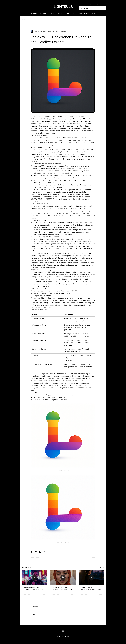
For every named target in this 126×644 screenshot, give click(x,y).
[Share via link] (44, 552)
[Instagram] (63, 631)
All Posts (24, 20)
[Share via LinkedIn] (40, 552)
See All (102, 567)
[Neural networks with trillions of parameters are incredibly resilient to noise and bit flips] (35, 577)
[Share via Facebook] (31, 552)
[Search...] (92, 8)
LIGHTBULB (63, 7)
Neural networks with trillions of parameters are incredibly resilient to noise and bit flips (34, 588)
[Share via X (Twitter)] (36, 552)
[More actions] (94, 32)
